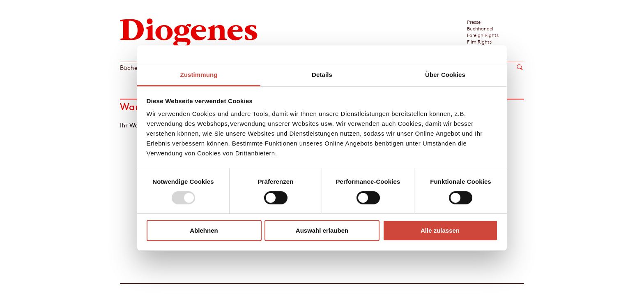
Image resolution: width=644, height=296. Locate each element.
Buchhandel (480, 28)
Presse (474, 22)
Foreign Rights (483, 35)
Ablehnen (204, 230)
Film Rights (479, 42)
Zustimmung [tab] (199, 75)
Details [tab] (322, 75)
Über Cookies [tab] (445, 75)
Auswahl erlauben (322, 230)
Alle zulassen (440, 230)
